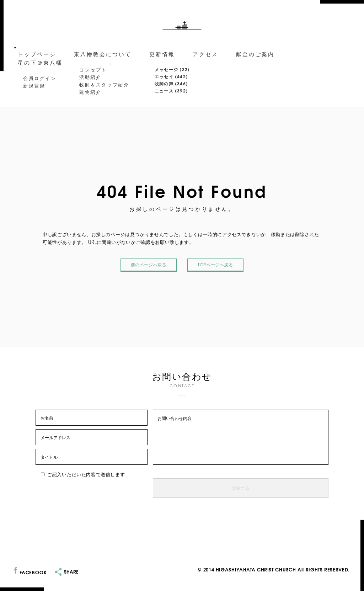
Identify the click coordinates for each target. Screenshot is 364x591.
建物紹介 (90, 92)
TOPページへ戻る (215, 265)
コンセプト (93, 69)
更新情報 (162, 54)
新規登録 (34, 85)
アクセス (205, 54)
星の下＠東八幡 (40, 62)
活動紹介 (90, 77)
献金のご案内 (255, 54)
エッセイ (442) (171, 76)
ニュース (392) (171, 90)
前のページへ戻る (149, 265)
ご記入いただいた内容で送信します (83, 474)
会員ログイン (40, 78)
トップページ (37, 54)
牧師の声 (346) (171, 83)
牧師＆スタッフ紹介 (104, 84)
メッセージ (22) (172, 69)
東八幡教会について (103, 54)
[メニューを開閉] (15, 48)
